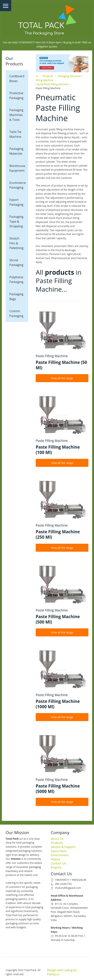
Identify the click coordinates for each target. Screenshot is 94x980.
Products (48, 76)
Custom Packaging (16, 313)
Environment (60, 855)
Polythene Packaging (16, 280)
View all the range (62, 378)
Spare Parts (59, 851)
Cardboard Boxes (17, 79)
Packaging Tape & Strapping (16, 221)
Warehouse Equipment (17, 168)
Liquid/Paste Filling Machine (52, 84)
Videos (56, 859)
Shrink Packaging (16, 263)
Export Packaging (16, 202)
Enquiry (56, 867)
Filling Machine (44, 80)
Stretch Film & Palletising (16, 243)
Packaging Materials (16, 151)
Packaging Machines (69, 76)
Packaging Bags (16, 297)
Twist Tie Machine (15, 134)
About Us (57, 839)
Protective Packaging (16, 95)
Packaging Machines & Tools (16, 115)
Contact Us (58, 863)
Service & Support (63, 847)
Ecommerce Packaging (18, 185)
